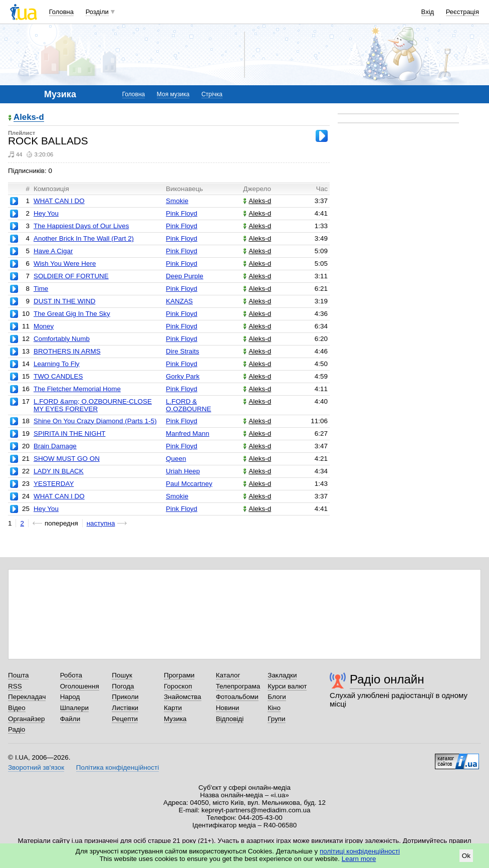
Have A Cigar (53, 251)
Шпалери (74, 708)
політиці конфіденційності (360, 851)
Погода (123, 686)
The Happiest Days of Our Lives (81, 226)
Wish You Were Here (65, 264)
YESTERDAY (54, 484)
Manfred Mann (188, 433)
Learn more (359, 859)
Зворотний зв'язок (36, 767)
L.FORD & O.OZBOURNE (188, 405)
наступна (101, 523)
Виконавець (184, 189)
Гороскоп (178, 686)
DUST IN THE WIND (64, 301)
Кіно (274, 708)
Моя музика (173, 94)
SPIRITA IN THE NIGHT (70, 433)
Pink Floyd (182, 213)
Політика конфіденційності (117, 767)
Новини (228, 708)
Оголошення (80, 686)
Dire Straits (182, 351)
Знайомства (183, 697)
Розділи (97, 12)
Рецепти (125, 719)
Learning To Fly (57, 364)
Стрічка (212, 94)
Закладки (282, 675)
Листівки (125, 708)
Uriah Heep (183, 471)
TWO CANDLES (58, 376)
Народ (70, 697)
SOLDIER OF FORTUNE (71, 276)
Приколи (125, 697)
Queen (176, 459)
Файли (70, 719)
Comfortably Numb (62, 339)
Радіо (17, 729)
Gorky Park (183, 376)
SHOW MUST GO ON (67, 459)
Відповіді (230, 719)
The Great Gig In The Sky (72, 314)
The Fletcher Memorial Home (77, 389)
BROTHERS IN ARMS (67, 351)
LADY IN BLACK (59, 471)
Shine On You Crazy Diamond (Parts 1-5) (95, 421)
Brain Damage (55, 446)
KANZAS (179, 301)
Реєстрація (462, 12)
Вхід (428, 12)
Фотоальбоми (237, 697)
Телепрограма (238, 686)
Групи (276, 719)
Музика (175, 719)
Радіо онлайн (387, 679)
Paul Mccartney (189, 484)
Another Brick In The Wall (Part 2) (84, 238)
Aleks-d (29, 118)
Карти (173, 708)
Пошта (18, 675)
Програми (179, 675)
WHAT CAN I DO (59, 201)
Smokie (177, 201)
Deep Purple (185, 276)
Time (41, 289)
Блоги (277, 697)
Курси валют (287, 686)
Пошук (122, 675)
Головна (61, 12)
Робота (71, 675)
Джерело (257, 189)
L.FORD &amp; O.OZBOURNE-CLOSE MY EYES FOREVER (93, 405)
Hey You (46, 213)
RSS (15, 686)
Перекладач (27, 697)
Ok (466, 856)
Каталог (228, 675)
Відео (17, 708)
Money (44, 326)
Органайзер (26, 719)
